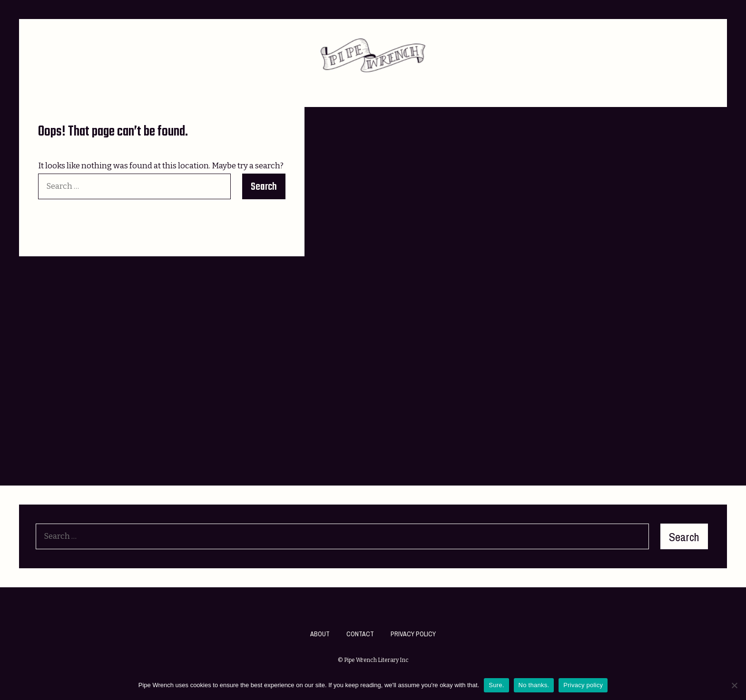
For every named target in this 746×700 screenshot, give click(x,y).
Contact (360, 634)
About (320, 634)
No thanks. (534, 685)
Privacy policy (583, 685)
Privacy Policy (413, 634)
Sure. (496, 685)
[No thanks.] (734, 685)
